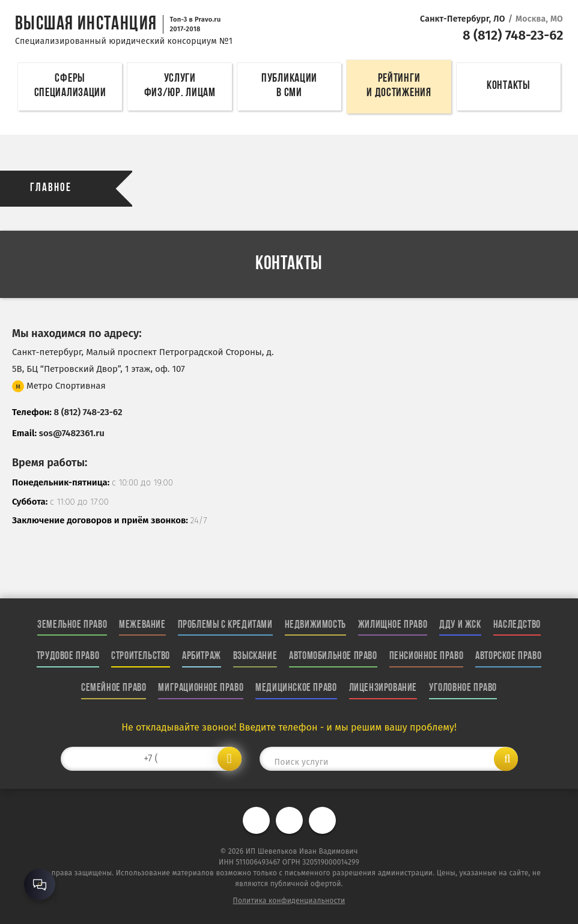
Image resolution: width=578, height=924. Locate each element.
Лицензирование (383, 688)
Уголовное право (463, 688)
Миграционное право (201, 688)
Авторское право (508, 656)
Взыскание (255, 656)
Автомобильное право (333, 656)
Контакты (509, 86)
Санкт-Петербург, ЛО (463, 19)
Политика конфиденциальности (289, 901)
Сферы (70, 87)
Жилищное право (393, 625)
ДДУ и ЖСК (460, 625)
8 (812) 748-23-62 (511, 35)
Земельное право (72, 625)
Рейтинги (399, 87)
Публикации (289, 87)
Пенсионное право (427, 656)
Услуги (179, 87)
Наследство (517, 625)
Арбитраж (202, 656)
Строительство (141, 656)
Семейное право (114, 688)
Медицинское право (296, 688)
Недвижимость (315, 625)
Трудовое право (68, 656)
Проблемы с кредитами (225, 625)
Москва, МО (539, 19)
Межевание (142, 625)
